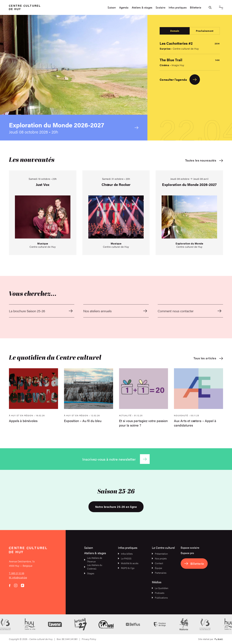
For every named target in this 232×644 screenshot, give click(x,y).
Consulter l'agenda (180, 80)
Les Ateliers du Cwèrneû (93, 567)
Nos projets (159, 558)
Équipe (157, 568)
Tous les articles (208, 358)
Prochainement (205, 31)
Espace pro (187, 553)
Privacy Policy (89, 639)
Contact (157, 563)
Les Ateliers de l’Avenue (93, 560)
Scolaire (160, 7)
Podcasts (158, 593)
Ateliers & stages (142, 7)
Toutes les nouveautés (204, 160)
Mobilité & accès (128, 563)
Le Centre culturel (163, 548)
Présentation (160, 554)
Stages (89, 573)
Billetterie (196, 7)
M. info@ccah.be (18, 577)
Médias (157, 582)
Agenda (124, 7)
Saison (112, 7)
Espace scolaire (190, 548)
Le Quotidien (160, 588)
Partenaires (159, 573)
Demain (175, 31)
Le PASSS (125, 558)
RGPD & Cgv (126, 568)
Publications (160, 598)
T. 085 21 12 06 (17, 573)
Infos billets (125, 554)
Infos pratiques (178, 7)
